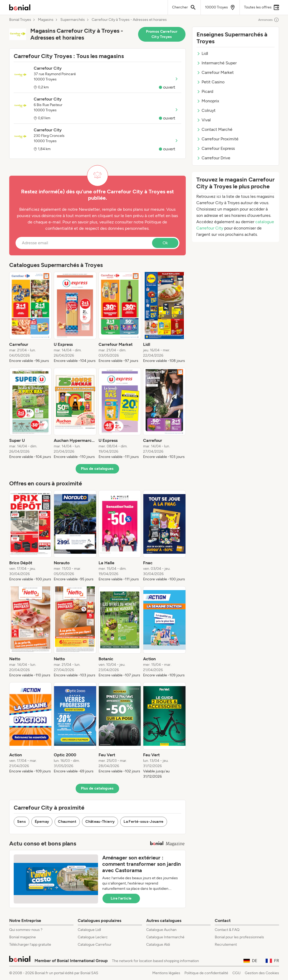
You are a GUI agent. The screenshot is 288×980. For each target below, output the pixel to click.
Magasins (46, 20)
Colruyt (206, 110)
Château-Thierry (100, 822)
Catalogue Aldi (158, 945)
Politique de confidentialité (206, 973)
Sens (21, 822)
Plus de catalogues (97, 469)
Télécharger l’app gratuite (30, 945)
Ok (165, 243)
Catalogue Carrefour (95, 945)
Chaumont (67, 822)
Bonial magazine (23, 937)
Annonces (269, 20)
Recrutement (226, 945)
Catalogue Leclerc (93, 937)
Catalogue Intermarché (165, 937)
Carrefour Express (216, 148)
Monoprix (208, 101)
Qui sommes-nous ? (26, 930)
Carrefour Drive (213, 158)
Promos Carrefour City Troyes (162, 34)
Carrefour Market (215, 72)
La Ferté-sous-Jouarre (143, 822)
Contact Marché (214, 129)
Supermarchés (73, 20)
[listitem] (31, 318)
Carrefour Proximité (218, 139)
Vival (204, 120)
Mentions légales (166, 973)
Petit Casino (211, 82)
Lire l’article (121, 898)
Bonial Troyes (20, 20)
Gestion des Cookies (262, 973)
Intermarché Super (217, 63)
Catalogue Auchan (161, 930)
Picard (205, 91)
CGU (236, 973)
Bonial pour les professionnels (239, 937)
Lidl (202, 53)
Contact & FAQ (227, 930)
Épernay (42, 822)
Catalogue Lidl (89, 930)
